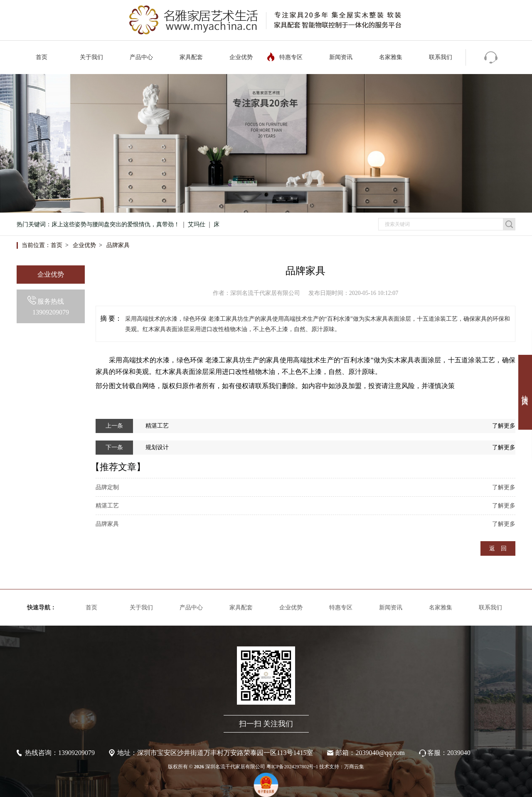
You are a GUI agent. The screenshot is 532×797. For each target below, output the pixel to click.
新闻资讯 (341, 57)
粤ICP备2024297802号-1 (292, 767)
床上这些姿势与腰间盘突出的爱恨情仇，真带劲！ (116, 224)
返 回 (498, 548)
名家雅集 (391, 57)
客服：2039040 (449, 753)
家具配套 (191, 57)
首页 (42, 57)
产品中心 (141, 57)
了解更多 (504, 426)
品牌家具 (118, 245)
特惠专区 (291, 57)
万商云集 (354, 767)
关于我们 (91, 57)
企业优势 (241, 57)
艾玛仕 (197, 224)
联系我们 (441, 57)
